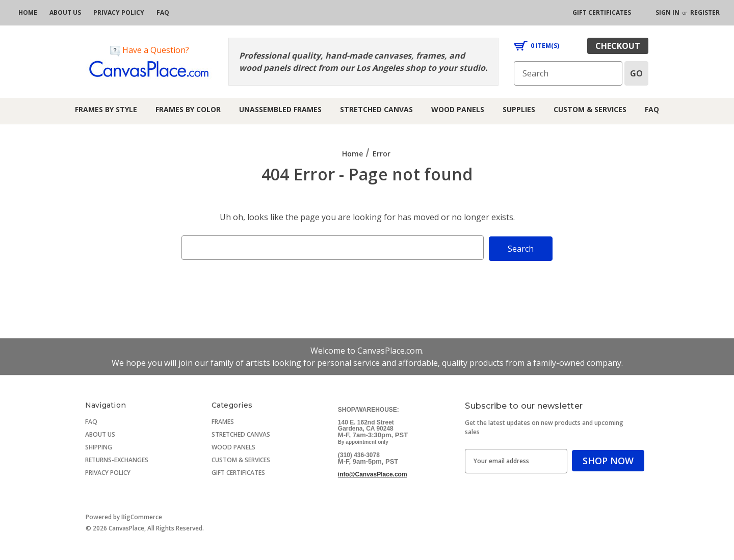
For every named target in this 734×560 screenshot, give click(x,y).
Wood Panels (458, 109)
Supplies (519, 109)
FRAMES (223, 421)
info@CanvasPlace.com (373, 473)
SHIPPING (99, 446)
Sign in (667, 12)
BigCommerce (142, 516)
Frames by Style (106, 109)
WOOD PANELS (233, 446)
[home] (28, 13)
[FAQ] (163, 13)
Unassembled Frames (280, 109)
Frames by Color (188, 109)
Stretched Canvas (376, 109)
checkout (618, 46)
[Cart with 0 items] (536, 46)
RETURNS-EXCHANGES (117, 459)
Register (705, 12)
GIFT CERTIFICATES (238, 472)
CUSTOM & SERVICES (241, 459)
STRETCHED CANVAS (241, 433)
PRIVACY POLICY (108, 472)
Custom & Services (590, 109)
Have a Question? (150, 50)
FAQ (652, 109)
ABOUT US (100, 433)
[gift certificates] (602, 13)
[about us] (65, 13)
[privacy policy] (119, 13)
